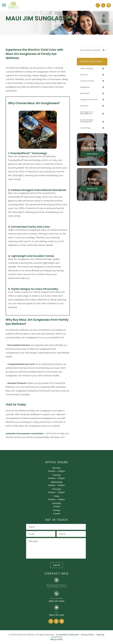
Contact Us (92, 190)
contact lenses (88, 81)
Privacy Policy (88, 635)
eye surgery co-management (88, 114)
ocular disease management (87, 122)
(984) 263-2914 (56, 615)
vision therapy (87, 69)
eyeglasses (85, 88)
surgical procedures (90, 100)
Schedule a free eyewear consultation (25, 433)
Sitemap (100, 635)
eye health (85, 94)
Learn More (92, 155)
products (84, 106)
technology (86, 129)
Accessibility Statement (67, 635)
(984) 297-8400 (56, 601)
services (84, 75)
